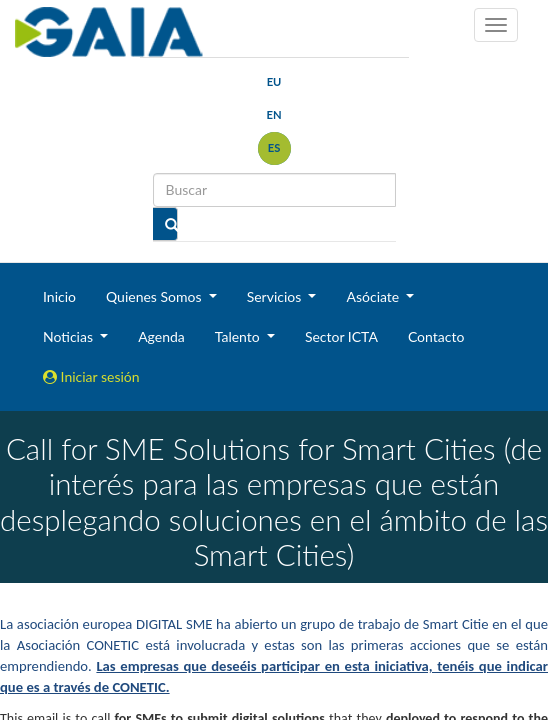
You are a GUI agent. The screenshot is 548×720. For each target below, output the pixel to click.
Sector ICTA (341, 336)
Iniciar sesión (91, 376)
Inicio (59, 296)
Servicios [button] (276, 296)
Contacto (436, 336)
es (274, 147)
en (273, 114)
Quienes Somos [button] (155, 296)
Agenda (161, 336)
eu (274, 81)
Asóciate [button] (374, 296)
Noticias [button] (70, 336)
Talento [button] (239, 336)
